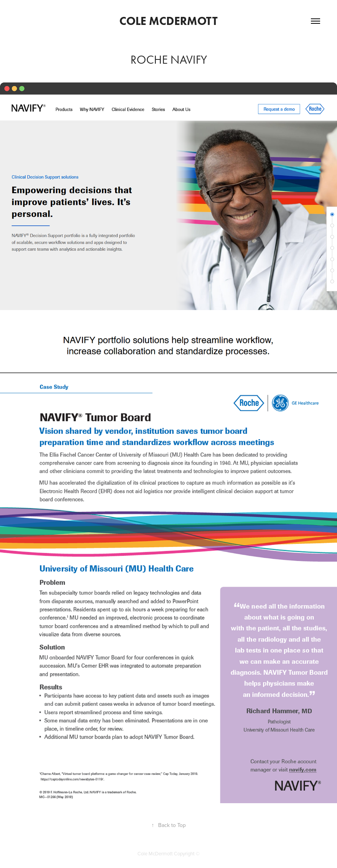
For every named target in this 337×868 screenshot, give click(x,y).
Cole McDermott (168, 21)
